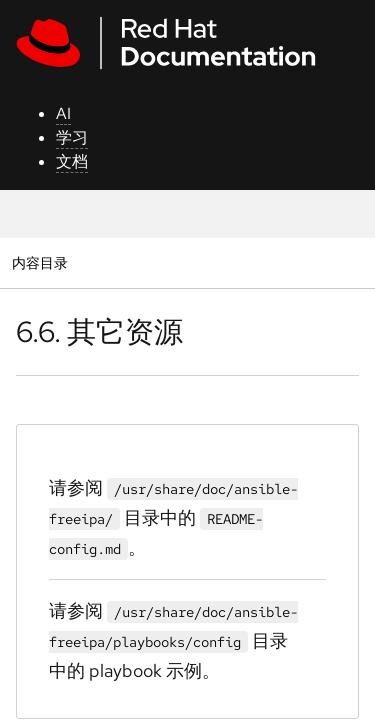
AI (63, 113)
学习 (72, 137)
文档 (72, 161)
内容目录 (39, 262)
